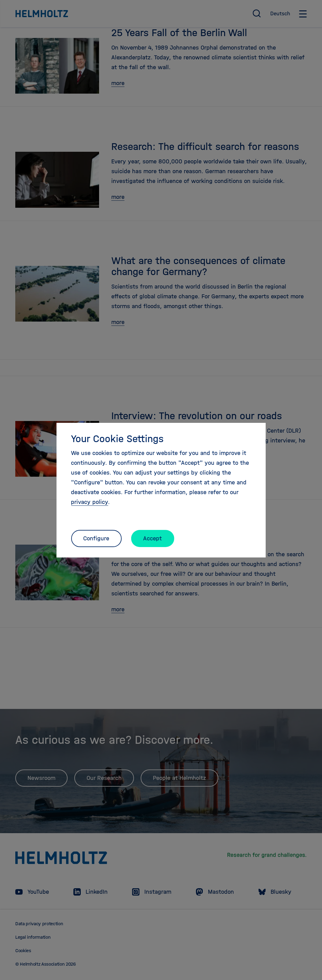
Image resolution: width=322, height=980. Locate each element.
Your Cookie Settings (117, 439)
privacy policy (89, 502)
